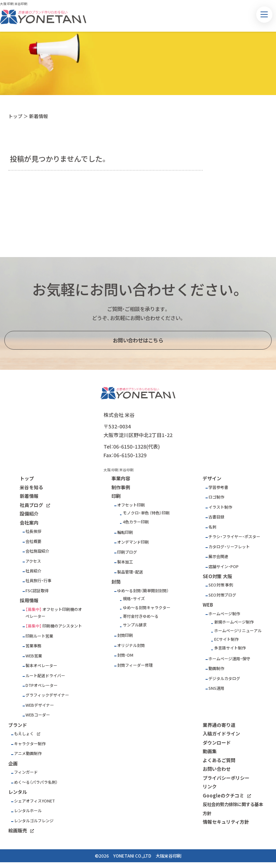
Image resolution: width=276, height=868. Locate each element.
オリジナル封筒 (131, 645)
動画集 (210, 751)
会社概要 (33, 541)
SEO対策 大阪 (217, 576)
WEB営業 (34, 656)
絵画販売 (18, 830)
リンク (210, 786)
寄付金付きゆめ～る (141, 616)
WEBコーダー (38, 715)
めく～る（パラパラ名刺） (36, 782)
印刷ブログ (127, 552)
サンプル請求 (135, 625)
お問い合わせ (217, 769)
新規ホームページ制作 (234, 622)
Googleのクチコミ (223, 795)
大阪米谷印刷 (169, 856)
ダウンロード (217, 743)
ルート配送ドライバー (45, 676)
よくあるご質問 (219, 760)
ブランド (18, 725)
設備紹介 (29, 514)
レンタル (18, 792)
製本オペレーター (41, 665)
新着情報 (29, 496)
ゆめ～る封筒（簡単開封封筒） (143, 591)
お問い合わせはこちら (138, 340)
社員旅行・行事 (38, 581)
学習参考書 (218, 487)
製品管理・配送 (130, 572)
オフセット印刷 (131, 505)
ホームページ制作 (224, 614)
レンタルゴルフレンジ (34, 821)
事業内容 (121, 478)
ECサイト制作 (226, 639)
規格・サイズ (134, 599)
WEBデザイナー (40, 705)
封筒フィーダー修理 (135, 665)
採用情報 (29, 600)
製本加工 (125, 562)
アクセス (33, 561)
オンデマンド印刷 (133, 542)
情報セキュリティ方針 (226, 822)
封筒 (116, 582)
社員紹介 (33, 571)
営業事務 (33, 646)
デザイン (212, 478)
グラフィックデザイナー (47, 695)
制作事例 (121, 487)
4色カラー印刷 (136, 522)
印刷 (116, 496)
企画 (13, 763)
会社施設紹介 (37, 551)
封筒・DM (125, 655)
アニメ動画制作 (28, 753)
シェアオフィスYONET (34, 801)
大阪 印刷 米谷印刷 (14, 4)
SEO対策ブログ (222, 595)
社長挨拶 (33, 531)
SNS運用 (216, 688)
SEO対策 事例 (221, 585)
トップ (15, 116)
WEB (208, 605)
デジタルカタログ (224, 678)
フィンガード (26, 772)
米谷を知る (31, 487)
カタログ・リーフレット (229, 547)
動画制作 (216, 668)
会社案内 (29, 523)
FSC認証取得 (37, 591)
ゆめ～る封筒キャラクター (147, 608)
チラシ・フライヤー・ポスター (234, 537)
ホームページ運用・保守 (229, 659)
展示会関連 (218, 556)
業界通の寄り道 (219, 725)
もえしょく (24, 734)
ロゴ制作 (216, 497)
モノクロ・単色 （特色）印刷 (146, 513)
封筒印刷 (125, 635)
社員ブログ (31, 505)
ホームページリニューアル (238, 631)
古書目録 (216, 517)
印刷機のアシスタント (62, 626)
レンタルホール (28, 811)
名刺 (212, 527)
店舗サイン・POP (224, 566)
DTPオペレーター (42, 685)
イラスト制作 (220, 507)
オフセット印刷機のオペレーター (54, 613)
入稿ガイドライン (221, 734)
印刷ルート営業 (39, 636)
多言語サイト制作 (230, 648)
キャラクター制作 (30, 744)
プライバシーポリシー (226, 778)
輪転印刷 (125, 532)
